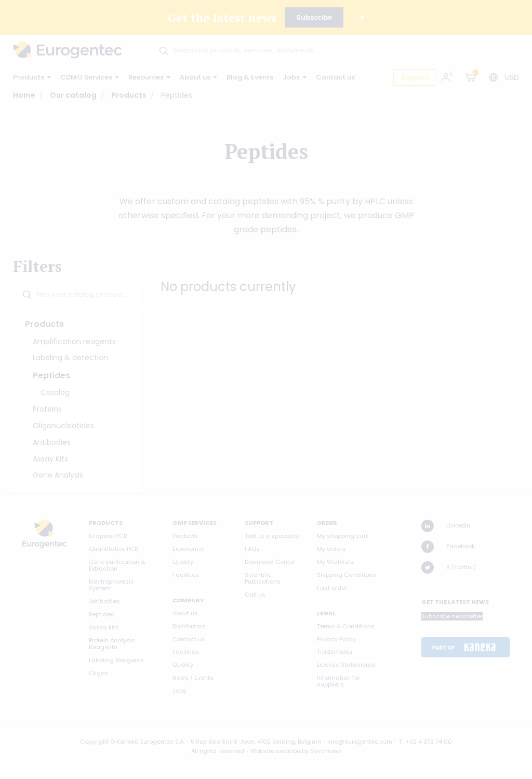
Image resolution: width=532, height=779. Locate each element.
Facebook (448, 547)
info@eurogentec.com (360, 742)
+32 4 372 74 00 (429, 742)
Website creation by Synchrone (296, 751)
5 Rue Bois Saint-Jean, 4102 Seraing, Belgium (256, 742)
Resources (149, 77)
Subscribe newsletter (452, 616)
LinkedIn (446, 526)
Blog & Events (250, 77)
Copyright (94, 742)
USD (512, 77)
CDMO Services (90, 77)
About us (198, 77)
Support (415, 77)
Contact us (335, 77)
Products (32, 77)
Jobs (295, 77)
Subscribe (314, 17)
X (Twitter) (449, 567)
